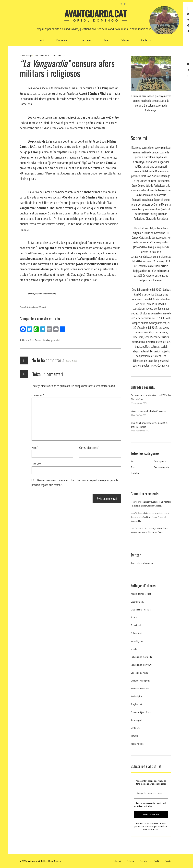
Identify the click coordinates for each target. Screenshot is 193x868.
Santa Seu (135, 728)
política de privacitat (144, 827)
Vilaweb (134, 736)
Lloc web (36, 464)
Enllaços (125, 40)
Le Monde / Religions (140, 681)
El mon (134, 617)
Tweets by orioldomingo (142, 563)
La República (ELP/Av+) (141, 665)
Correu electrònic (89, 448)
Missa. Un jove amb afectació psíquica (148, 411)
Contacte (146, 40)
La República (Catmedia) (142, 657)
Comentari (38, 395)
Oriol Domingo (26, 55)
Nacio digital (137, 696)
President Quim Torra (141, 712)
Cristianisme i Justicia (141, 609)
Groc (106, 40)
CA (121, 4)
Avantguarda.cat (95, 13)
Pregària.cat (136, 704)
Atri (42, 40)
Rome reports (137, 720)
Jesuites (134, 649)
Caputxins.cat (137, 602)
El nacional (136, 625)
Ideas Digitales (138, 641)
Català (156, 861)
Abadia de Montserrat (141, 594)
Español (168, 861)
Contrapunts (63, 40)
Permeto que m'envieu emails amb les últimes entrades (150, 805)
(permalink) (56, 340)
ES (125, 4)
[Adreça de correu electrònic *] (151, 793)
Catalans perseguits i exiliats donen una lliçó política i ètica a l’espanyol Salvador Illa (150, 517)
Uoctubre (86, 40)
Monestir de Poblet (140, 688)
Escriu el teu (72, 360)
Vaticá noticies (138, 744)
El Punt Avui (136, 633)
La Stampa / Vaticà (139, 673)
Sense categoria (162, 467)
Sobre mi (117, 861)
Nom (35, 448)
